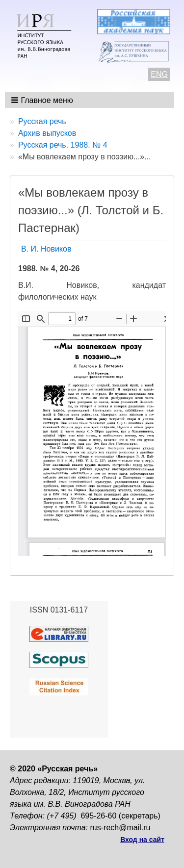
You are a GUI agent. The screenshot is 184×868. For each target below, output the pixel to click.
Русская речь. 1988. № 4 (63, 145)
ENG (159, 74)
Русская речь (42, 121)
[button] (43, 100)
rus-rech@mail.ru (120, 828)
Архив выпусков (47, 133)
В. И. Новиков (46, 249)
